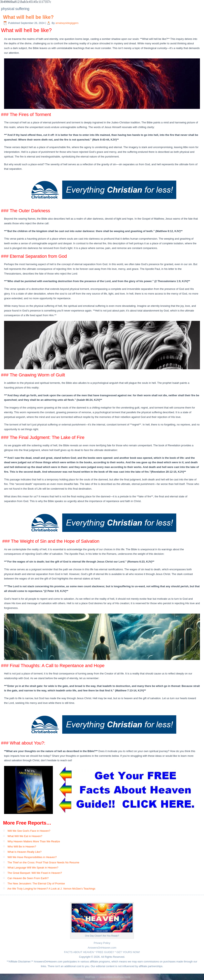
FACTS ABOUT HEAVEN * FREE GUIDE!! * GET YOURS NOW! (102, 952)
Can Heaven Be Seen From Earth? (28, 878)
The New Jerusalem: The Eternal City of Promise (36, 883)
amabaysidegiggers (67, 23)
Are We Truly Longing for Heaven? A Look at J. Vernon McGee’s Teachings (51, 889)
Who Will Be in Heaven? (22, 847)
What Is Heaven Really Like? (25, 852)
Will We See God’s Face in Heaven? (29, 831)
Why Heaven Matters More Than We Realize (34, 841)
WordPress (90, 977)
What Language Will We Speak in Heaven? (33, 868)
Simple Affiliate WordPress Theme (115, 977)
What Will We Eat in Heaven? (25, 836)
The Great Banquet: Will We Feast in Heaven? (35, 873)
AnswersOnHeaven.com (102, 948)
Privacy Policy (102, 943)
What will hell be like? (28, 17)
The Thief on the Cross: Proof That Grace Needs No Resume (43, 862)
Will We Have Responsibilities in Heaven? (32, 857)
